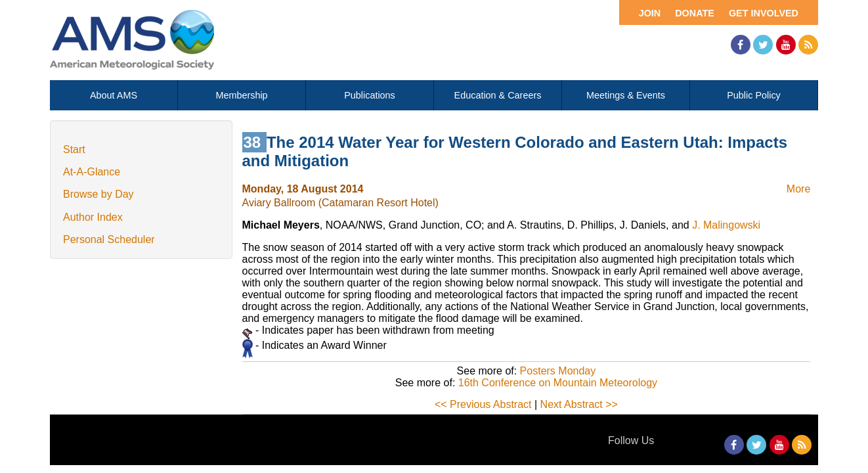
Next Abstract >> (579, 404)
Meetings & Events (626, 95)
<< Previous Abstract (483, 404)
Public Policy (754, 95)
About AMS (114, 95)
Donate (695, 13)
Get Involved (764, 13)
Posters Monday (558, 371)
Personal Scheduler (109, 239)
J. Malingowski (726, 225)
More (798, 189)
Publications (370, 95)
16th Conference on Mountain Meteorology (558, 383)
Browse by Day (98, 194)
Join (650, 13)
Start (74, 149)
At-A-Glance (92, 172)
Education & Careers (498, 95)
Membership (241, 95)
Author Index (93, 217)
